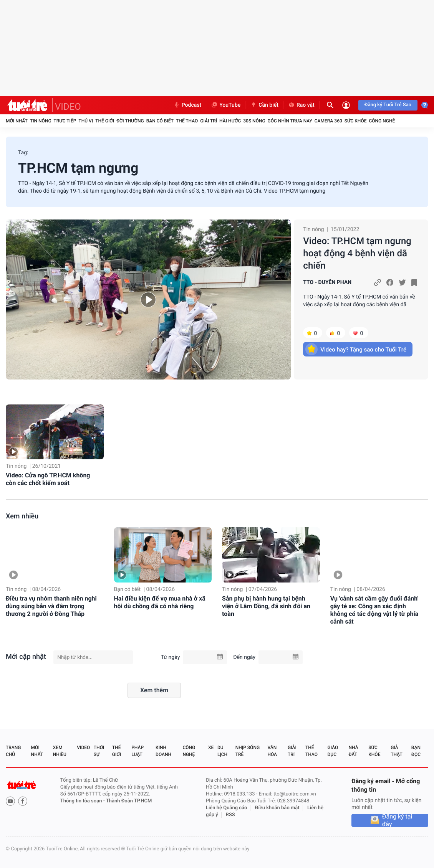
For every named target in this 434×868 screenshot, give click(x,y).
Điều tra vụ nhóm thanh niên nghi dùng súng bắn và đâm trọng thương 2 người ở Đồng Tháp (51, 606)
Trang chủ (13, 751)
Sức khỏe (356, 121)
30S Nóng (254, 121)
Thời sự (99, 751)
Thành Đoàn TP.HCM (129, 801)
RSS (230, 815)
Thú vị (86, 121)
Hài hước (230, 121)
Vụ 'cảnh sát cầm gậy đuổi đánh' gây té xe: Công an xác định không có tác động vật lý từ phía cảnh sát (374, 610)
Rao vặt (301, 105)
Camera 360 (328, 121)
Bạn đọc (416, 751)
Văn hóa (272, 751)
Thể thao (187, 121)
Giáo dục (333, 751)
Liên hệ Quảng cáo (227, 808)
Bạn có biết (160, 121)
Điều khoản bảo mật (277, 808)
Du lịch (222, 751)
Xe (211, 748)
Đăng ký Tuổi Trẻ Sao (388, 105)
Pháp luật (137, 751)
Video (83, 748)
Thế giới (105, 121)
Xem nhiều (22, 516)
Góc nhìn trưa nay (290, 121)
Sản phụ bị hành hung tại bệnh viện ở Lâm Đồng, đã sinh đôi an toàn (266, 606)
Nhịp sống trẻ (248, 751)
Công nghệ (382, 121)
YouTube (226, 105)
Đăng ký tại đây (397, 820)
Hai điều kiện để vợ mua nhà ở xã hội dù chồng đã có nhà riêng (160, 602)
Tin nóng (41, 121)
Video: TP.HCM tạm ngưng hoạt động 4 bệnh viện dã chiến (357, 253)
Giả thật (396, 751)
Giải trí (209, 121)
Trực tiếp (65, 121)
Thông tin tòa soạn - (83, 801)
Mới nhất (17, 121)
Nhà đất (353, 751)
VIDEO (68, 107)
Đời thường (130, 121)
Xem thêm (154, 690)
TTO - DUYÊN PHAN (327, 282)
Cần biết (264, 105)
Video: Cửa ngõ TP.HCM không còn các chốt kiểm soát (48, 479)
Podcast (187, 105)
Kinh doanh (163, 751)
